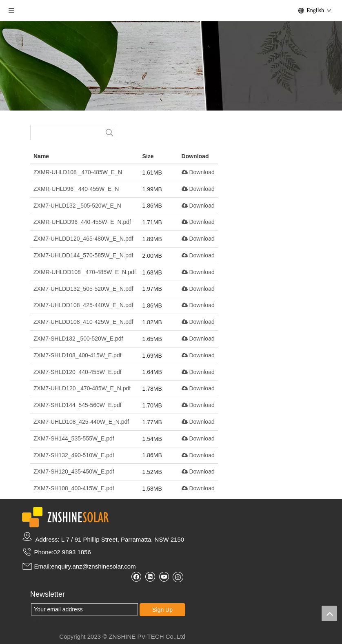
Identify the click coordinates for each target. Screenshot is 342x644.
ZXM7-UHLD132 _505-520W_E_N (77, 206)
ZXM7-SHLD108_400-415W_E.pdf (78, 355)
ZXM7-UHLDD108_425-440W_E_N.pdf (83, 305)
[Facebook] (136, 577)
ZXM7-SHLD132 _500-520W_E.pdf (78, 339)
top (329, 613)
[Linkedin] (150, 577)
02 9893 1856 (72, 552)
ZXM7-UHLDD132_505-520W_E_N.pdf (83, 289)
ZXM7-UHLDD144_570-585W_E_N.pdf (83, 255)
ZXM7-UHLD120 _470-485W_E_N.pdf (82, 388)
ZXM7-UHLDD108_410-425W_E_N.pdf (83, 322)
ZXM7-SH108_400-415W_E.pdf (74, 488)
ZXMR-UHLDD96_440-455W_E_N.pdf (82, 222)
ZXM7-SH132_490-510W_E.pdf (74, 455)
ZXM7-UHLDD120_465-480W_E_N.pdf (83, 239)
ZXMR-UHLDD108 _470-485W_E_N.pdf (85, 272)
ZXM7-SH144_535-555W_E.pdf (74, 438)
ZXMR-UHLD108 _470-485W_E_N (78, 172)
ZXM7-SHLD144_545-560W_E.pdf (78, 405)
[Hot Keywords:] (109, 133)
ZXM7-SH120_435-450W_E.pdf (74, 471)
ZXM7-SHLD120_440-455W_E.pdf (78, 372)
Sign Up (162, 610)
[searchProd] (66, 133)
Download (198, 172)
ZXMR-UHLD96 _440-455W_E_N (76, 189)
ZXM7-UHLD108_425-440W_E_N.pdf (81, 422)
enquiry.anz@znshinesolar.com (93, 566)
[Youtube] (164, 577)
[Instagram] (178, 577)
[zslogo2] (65, 517)
